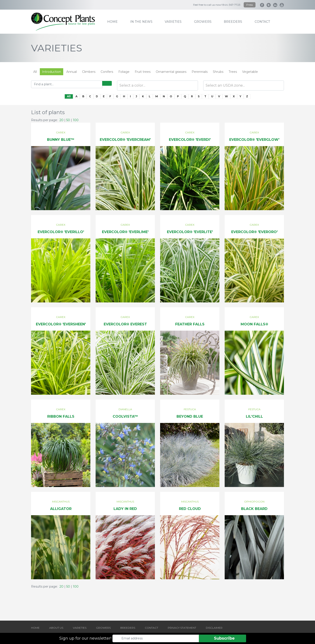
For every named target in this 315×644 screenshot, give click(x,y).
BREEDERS (128, 628)
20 (61, 120)
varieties (173, 22)
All (35, 72)
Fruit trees (143, 72)
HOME (35, 628)
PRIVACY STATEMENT (182, 628)
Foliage (124, 72)
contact (262, 22)
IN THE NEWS (141, 22)
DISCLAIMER (214, 628)
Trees (233, 72)
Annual (72, 72)
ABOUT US (56, 628)
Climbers (89, 72)
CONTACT (151, 628)
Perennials (200, 72)
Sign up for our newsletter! (85, 638)
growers (203, 22)
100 (76, 120)
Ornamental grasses (171, 72)
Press (250, 5)
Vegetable (250, 72)
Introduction (52, 72)
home (112, 22)
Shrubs (218, 72)
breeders (233, 22)
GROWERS (103, 628)
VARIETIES (80, 628)
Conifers (107, 72)
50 (68, 120)
